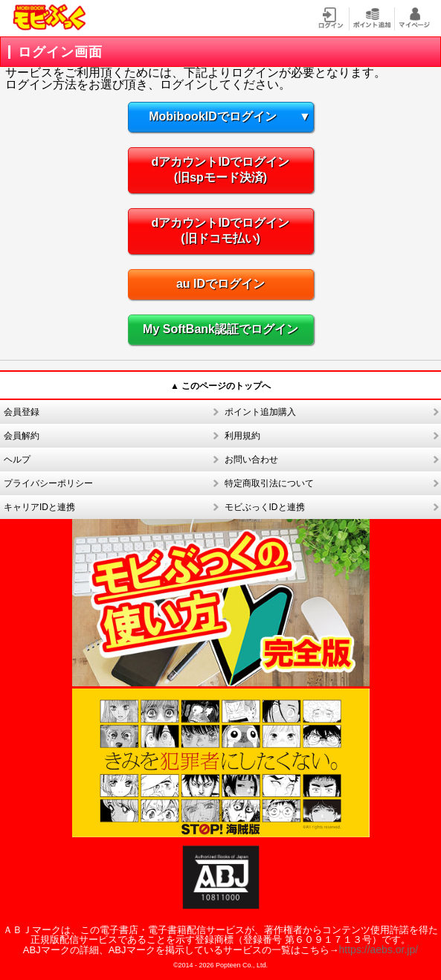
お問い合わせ (251, 460)
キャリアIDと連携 (39, 507)
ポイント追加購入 (260, 412)
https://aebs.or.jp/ (379, 950)
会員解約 (22, 436)
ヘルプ (17, 460)
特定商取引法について (269, 483)
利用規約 (242, 436)
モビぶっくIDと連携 (265, 507)
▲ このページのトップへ (221, 386)
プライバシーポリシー (48, 483)
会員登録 (22, 412)
